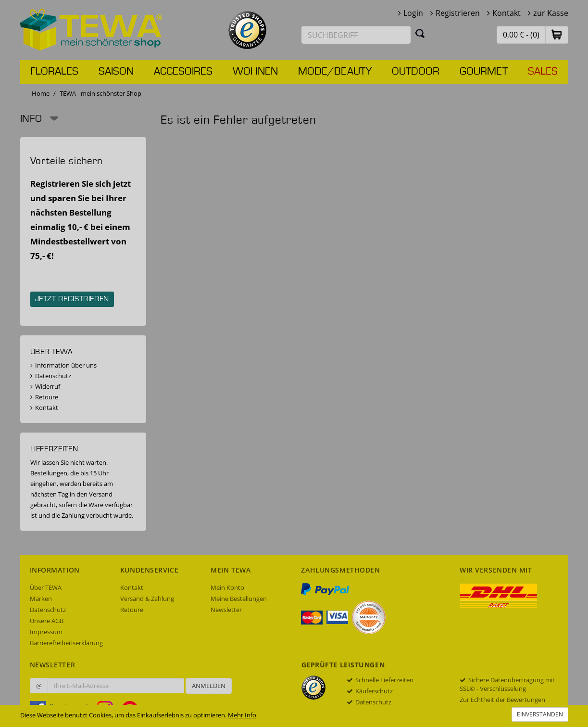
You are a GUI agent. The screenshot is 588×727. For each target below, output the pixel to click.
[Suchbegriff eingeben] (356, 35)
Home (41, 93)
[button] (557, 34)
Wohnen (255, 72)
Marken (41, 599)
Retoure (47, 397)
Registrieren (458, 13)
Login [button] (413, 13)
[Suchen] (420, 33)
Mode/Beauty (335, 72)
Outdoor (416, 72)
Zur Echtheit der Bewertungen (502, 700)
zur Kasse (551, 13)
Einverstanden (540, 714)
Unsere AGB (47, 621)
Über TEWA (46, 587)
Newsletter (226, 610)
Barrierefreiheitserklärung (66, 643)
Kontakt (507, 13)
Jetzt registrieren (72, 299)
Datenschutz (53, 376)
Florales (54, 72)
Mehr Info (242, 715)
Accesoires (183, 72)
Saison (116, 72)
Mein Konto (227, 587)
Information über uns (66, 365)
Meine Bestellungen (239, 599)
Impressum (46, 632)
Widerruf (48, 386)
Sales (543, 72)
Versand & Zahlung (147, 599)
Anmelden (209, 686)
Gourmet (484, 72)
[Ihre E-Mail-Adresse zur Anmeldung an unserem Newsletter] (116, 686)
